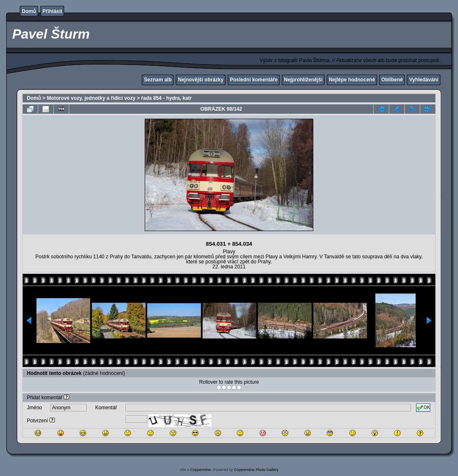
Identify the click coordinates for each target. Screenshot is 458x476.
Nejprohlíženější (303, 80)
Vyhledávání (424, 80)
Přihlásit (52, 11)
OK (423, 408)
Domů (29, 11)
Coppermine (201, 470)
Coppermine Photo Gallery (256, 470)
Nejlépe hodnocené (352, 80)
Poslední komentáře (254, 80)
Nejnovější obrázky (201, 80)
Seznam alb (158, 80)
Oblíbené (392, 80)
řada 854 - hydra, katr (167, 98)
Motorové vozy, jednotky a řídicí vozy (91, 98)
